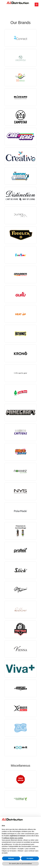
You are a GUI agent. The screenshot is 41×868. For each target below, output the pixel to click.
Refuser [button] (11, 858)
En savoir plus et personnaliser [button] (21, 864)
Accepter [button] (30, 858)
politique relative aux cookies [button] (13, 838)
